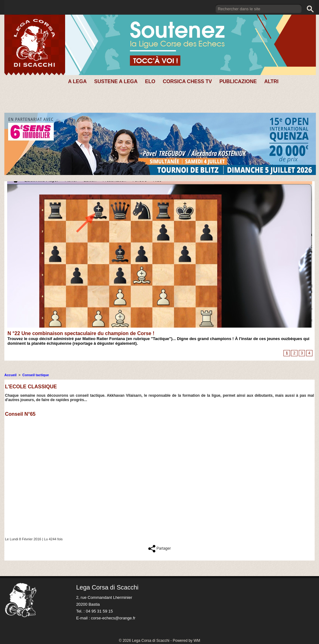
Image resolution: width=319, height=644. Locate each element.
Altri (271, 81)
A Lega (77, 81)
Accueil (10, 375)
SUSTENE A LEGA (116, 81)
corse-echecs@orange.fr (113, 618)
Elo (150, 81)
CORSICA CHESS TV (187, 81)
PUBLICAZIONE (238, 81)
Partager (159, 548)
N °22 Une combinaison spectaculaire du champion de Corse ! (81, 333)
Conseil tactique (36, 375)
